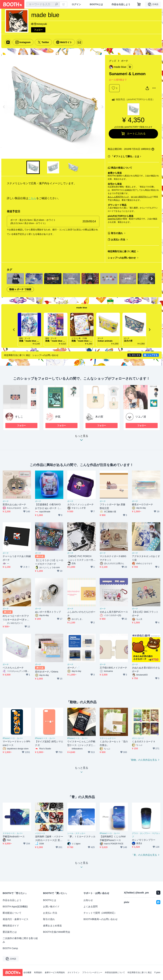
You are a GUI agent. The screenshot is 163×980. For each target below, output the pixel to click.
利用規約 (38, 972)
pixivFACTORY (114, 219)
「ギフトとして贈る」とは (125, 156)
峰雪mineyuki (39, 24)
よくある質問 (91, 907)
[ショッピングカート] (139, 4)
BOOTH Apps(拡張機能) (15, 907)
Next (102, 107)
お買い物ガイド (51, 907)
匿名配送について (12, 913)
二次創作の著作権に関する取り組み (20, 940)
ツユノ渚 (141, 417)
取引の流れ (117, 233)
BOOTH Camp (10, 948)
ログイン (76, 4)
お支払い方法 (118, 240)
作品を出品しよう (121, 4)
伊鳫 (58, 417)
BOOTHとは (96, 4)
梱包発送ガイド (11, 926)
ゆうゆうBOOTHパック (142, 197)
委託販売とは (10, 932)
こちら (32, 198)
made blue (82, 308)
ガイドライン (73, 972)
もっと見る (81, 439)
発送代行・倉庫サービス (16, 919)
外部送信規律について (115, 972)
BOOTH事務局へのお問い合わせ (101, 919)
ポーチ (125, 61)
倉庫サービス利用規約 (55, 972)
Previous (4, 107)
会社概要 (27, 972)
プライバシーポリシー (92, 972)
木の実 (99, 417)
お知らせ (88, 900)
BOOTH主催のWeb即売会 (57, 932)
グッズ (113, 61)
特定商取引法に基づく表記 (122, 251)
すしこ (19, 417)
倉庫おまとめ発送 (52, 926)
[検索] (56, 5)
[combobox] (43, 4)
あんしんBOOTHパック (118, 197)
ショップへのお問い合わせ (122, 258)
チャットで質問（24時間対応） (100, 913)
